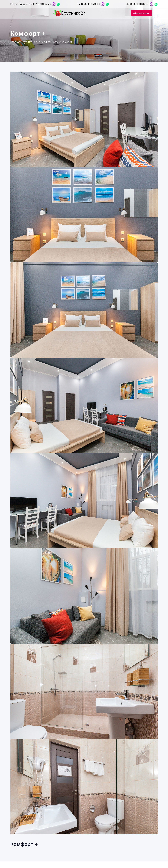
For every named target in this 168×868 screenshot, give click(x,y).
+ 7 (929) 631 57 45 (40, 4)
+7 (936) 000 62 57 (138, 4)
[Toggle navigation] (156, 16)
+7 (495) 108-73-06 (89, 4)
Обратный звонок (141, 13)
